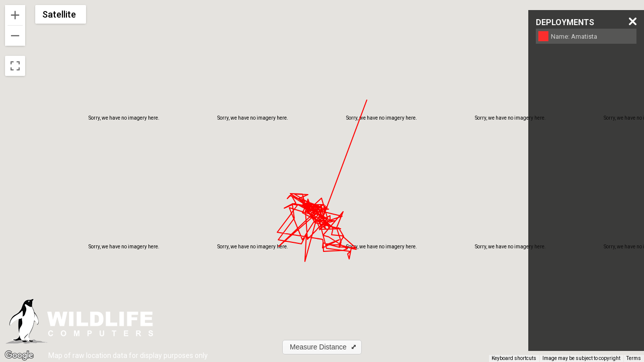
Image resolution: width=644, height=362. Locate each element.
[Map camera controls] (629, 340)
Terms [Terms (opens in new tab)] (634, 358)
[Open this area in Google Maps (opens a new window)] (19, 355)
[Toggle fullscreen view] (15, 66)
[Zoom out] (15, 36)
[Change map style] (61, 14)
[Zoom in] (15, 15)
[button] (322, 347)
